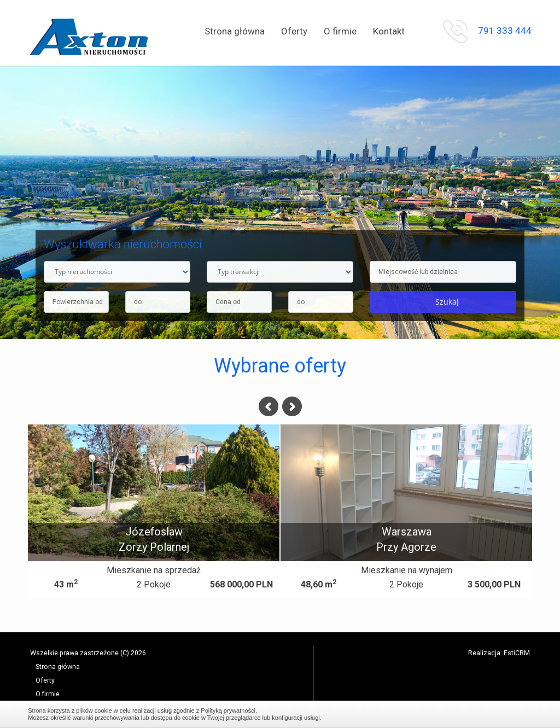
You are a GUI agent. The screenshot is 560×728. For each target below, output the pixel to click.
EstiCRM (517, 653)
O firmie (340, 31)
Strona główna (235, 31)
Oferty (294, 31)
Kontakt (389, 31)
